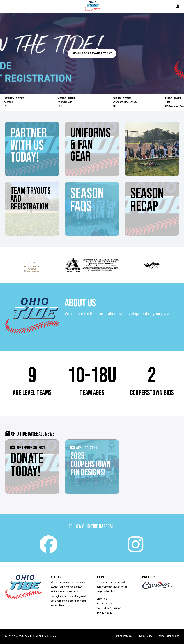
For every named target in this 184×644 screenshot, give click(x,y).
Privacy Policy (144, 636)
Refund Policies (123, 636)
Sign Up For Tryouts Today (92, 53)
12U (6, 106)
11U (60, 106)
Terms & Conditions (168, 636)
